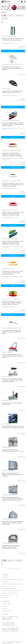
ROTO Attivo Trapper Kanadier (8, 269)
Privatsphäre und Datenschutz (9, 588)
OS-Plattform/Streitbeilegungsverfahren (12, 591)
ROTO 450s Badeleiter (7, 424)
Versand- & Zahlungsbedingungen (10, 593)
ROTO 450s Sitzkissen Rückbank (9, 471)
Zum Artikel (13, 51)
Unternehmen (6, 582)
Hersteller (5, 597)
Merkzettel (5, 608)
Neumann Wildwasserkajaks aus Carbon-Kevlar (13, 579)
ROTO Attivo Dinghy (6, 88)
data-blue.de (10, 643)
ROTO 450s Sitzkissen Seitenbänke (9, 519)
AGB (4, 586)
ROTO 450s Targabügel (7, 352)
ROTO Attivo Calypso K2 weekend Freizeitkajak (12, 151)
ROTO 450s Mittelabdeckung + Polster (10, 543)
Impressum (5, 577)
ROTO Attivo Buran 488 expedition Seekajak (11, 181)
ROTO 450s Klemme (6, 447)
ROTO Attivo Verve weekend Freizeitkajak (11, 120)
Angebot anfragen (7, 595)
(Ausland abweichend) (15, 43)
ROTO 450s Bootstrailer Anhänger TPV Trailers (12, 328)
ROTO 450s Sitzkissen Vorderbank (9, 495)
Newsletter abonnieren (8, 611)
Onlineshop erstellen (6, 642)
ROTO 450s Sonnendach (7, 376)
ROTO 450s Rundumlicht (7, 400)
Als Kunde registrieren (8, 604)
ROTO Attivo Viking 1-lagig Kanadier (10, 210)
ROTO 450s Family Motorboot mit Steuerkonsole (12, 64)
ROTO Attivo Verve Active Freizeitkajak (10, 299)
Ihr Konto (5, 606)
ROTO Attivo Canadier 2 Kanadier (9, 36)
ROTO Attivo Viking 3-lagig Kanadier (10, 239)
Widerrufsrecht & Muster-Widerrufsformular (13, 584)
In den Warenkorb (13, 107)
